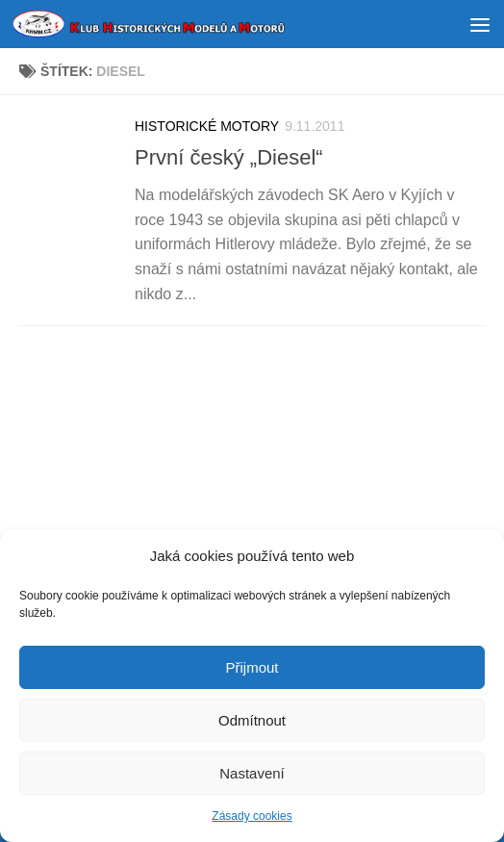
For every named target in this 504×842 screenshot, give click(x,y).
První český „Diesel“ (229, 157)
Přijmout (252, 668)
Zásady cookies (252, 818)
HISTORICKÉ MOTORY (207, 126)
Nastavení (252, 774)
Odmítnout (252, 721)
